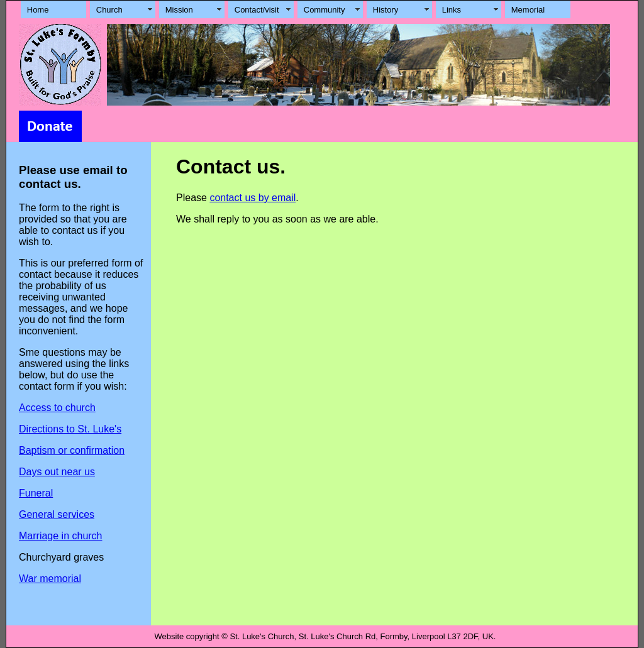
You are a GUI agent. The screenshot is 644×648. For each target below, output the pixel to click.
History (386, 10)
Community (325, 10)
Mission (179, 10)
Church (109, 10)
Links (452, 10)
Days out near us (57, 472)
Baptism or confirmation (72, 450)
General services (57, 514)
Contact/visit (257, 10)
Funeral (36, 493)
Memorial (528, 10)
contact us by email (253, 198)
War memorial (50, 579)
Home (38, 10)
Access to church (57, 408)
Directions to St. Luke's (70, 429)
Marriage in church (61, 536)
